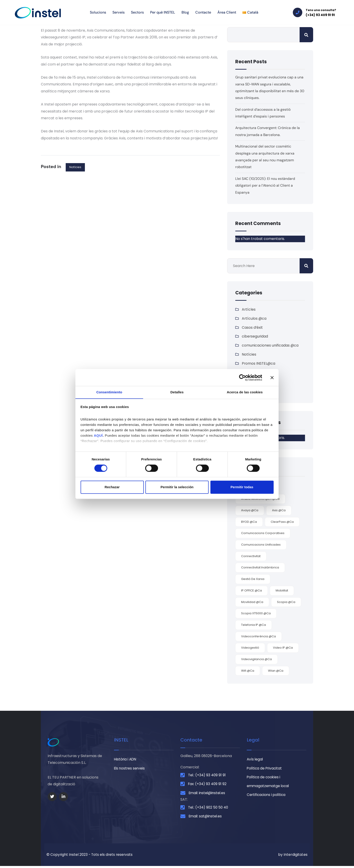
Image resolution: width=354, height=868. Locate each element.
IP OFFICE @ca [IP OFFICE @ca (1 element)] (252, 591)
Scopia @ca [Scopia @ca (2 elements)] (286, 602)
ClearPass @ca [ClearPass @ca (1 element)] (282, 522)
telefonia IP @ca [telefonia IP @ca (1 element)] (254, 625)
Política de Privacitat (265, 769)
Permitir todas (242, 487)
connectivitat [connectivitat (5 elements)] (251, 557)
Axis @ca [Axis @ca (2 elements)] (279, 511)
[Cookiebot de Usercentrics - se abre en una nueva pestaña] (242, 377)
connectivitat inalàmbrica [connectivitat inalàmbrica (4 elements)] (260, 568)
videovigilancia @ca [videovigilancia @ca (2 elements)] (256, 660)
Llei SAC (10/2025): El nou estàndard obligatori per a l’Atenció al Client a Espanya (265, 185)
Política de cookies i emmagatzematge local (268, 782)
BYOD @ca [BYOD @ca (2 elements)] (249, 522)
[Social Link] (52, 797)
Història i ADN (126, 760)
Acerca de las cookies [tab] (245, 392)
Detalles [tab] (177, 392)
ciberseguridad (255, 337)
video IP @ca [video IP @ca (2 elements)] (283, 648)
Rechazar (112, 487)
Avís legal (255, 760)
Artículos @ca (254, 318)
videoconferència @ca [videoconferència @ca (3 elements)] (259, 637)
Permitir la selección (177, 487)
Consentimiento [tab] (109, 392)
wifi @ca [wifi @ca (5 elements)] (248, 671)
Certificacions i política (267, 796)
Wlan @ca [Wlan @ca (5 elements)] (276, 671)
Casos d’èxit (252, 327)
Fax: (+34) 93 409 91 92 (208, 785)
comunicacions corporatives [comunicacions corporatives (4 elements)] (263, 534)
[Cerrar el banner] (272, 377)
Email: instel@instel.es (208, 794)
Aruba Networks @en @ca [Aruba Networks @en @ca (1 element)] (260, 499)
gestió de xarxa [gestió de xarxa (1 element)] (253, 580)
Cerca (306, 35)
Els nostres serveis (130, 769)
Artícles (249, 309)
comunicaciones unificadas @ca (270, 346)
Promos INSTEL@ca (259, 364)
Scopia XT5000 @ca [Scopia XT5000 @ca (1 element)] (256, 614)
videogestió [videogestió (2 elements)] (250, 648)
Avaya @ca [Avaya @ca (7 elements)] (250, 511)
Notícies (75, 167)
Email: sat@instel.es (206, 818)
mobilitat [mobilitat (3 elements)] (282, 591)
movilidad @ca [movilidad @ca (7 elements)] (252, 602)
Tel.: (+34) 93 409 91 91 (207, 776)
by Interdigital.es (293, 857)
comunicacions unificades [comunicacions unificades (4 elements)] (261, 545)
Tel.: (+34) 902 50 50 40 (209, 809)
